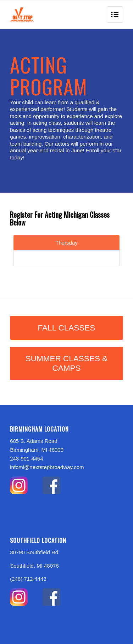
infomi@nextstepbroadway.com (47, 467)
